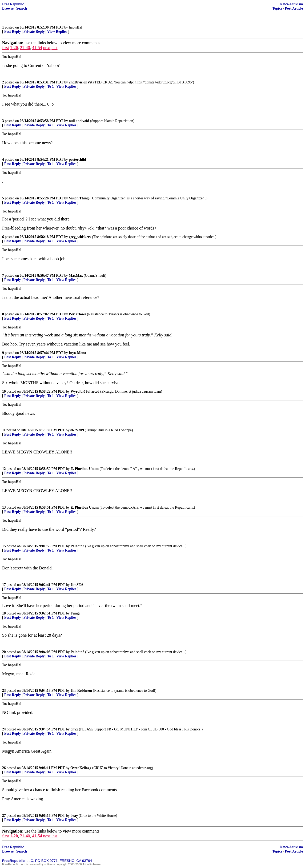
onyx (74, 729)
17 (4, 585)
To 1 (51, 87)
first (6, 48)
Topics (277, 8)
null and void (79, 121)
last (54, 48)
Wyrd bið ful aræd (85, 391)
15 (4, 546)
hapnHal (76, 27)
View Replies (57, 32)
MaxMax (76, 276)
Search (22, 8)
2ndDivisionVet (81, 82)
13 (4, 507)
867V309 (77, 430)
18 (4, 613)
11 (4, 430)
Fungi (75, 613)
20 (4, 652)
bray (74, 816)
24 (4, 729)
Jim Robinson (81, 691)
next (47, 48)
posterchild (77, 160)
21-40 (25, 48)
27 (4, 816)
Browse (8, 8)
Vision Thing (79, 198)
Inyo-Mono (77, 353)
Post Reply (13, 32)
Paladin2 (77, 546)
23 (4, 691)
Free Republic (13, 4)
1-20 (14, 48)
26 (4, 768)
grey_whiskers (80, 237)
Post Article (294, 8)
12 (4, 469)
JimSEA (77, 585)
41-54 (37, 48)
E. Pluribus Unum (85, 469)
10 (4, 391)
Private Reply (34, 32)
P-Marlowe (77, 314)
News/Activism (291, 4)
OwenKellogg (81, 768)
